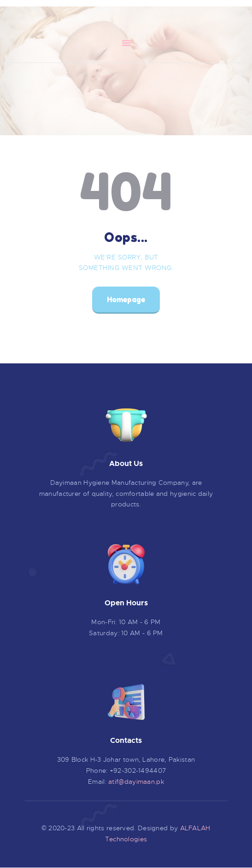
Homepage (126, 299)
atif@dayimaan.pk (136, 782)
